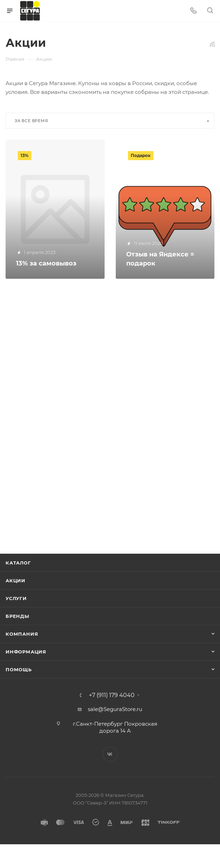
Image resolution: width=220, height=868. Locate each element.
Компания (22, 634)
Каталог (18, 563)
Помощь (19, 669)
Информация (26, 652)
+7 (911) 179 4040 (112, 695)
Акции (16, 581)
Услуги (16, 598)
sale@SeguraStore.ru (115, 709)
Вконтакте (110, 754)
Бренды (17, 616)
